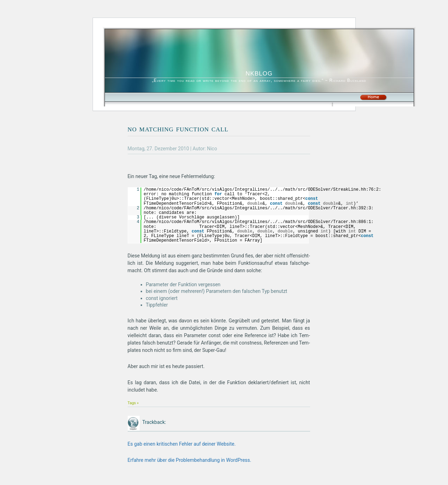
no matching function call (178, 129)
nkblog (259, 73)
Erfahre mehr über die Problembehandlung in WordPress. (190, 460)
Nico (212, 149)
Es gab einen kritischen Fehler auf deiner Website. (182, 444)
